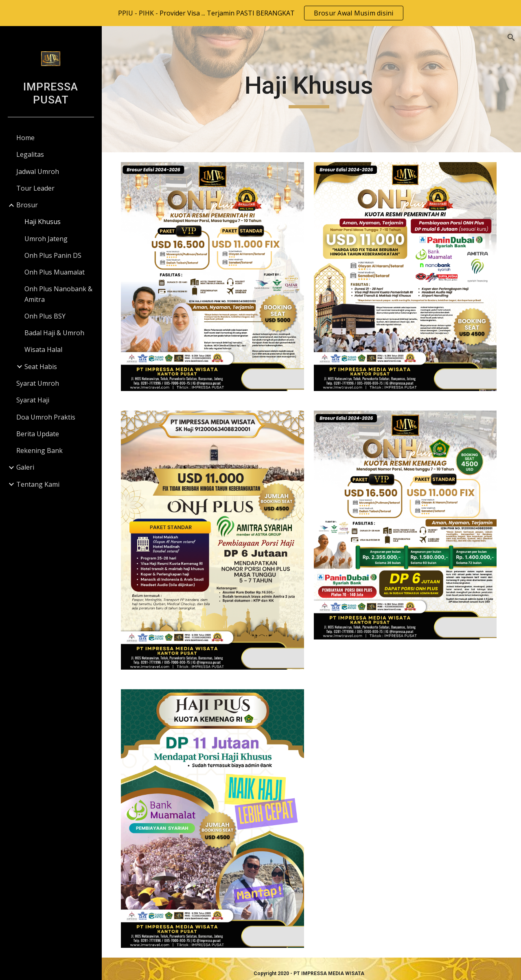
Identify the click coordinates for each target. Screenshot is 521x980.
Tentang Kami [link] (38, 484)
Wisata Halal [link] (43, 349)
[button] (511, 37)
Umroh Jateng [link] (46, 239)
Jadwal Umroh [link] (38, 171)
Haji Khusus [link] (43, 222)
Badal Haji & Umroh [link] (54, 333)
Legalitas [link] (30, 154)
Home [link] (25, 138)
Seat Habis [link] (41, 367)
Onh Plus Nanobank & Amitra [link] (58, 294)
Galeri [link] (25, 467)
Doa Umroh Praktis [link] (46, 417)
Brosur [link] (27, 205)
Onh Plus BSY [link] (45, 316)
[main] (311, 89)
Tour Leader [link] (35, 188)
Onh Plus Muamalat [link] (55, 272)
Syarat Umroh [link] (38, 383)
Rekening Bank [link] (39, 450)
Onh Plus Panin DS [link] (53, 255)
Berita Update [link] (38, 434)
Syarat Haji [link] (33, 400)
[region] (260, 13)
